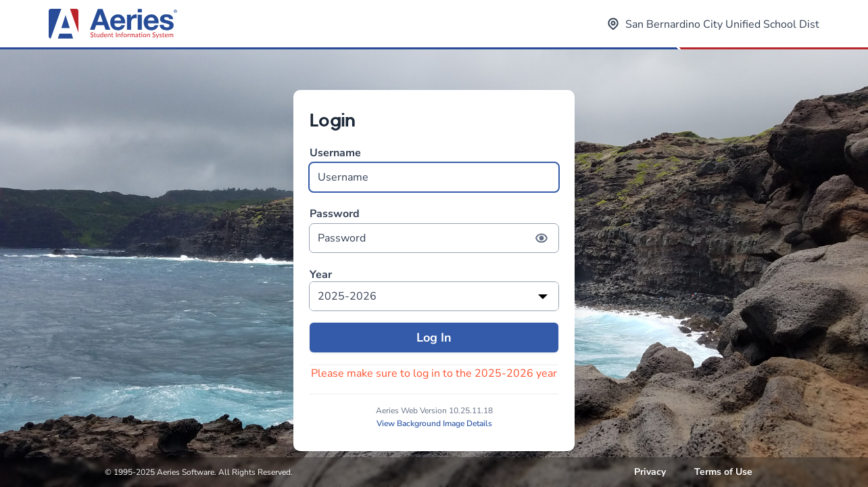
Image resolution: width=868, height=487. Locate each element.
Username (434, 169)
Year (321, 275)
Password (434, 230)
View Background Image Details (434, 423)
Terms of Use (723, 472)
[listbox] (434, 296)
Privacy (650, 472)
